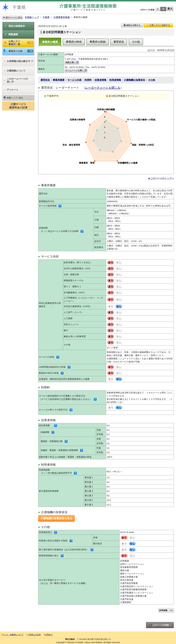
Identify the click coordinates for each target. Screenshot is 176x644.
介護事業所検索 (62, 17)
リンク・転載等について (12, 635)
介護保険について (15, 71)
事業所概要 (59, 80)
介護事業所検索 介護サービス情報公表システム (88, 7)
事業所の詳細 (98, 42)
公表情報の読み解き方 (19, 61)
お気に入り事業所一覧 (18, 43)
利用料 (88, 80)
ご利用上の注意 (34, 635)
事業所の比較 (18, 51)
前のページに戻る (13, 17)
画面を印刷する (132, 25)
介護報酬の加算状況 (134, 80)
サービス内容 (75, 80)
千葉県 (46, 17)
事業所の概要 (50, 42)
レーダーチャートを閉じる (103, 88)
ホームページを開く (76, 70)
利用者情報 (115, 80)
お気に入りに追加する (158, 25)
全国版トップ (32, 17)
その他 (136, 42)
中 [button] (158, 9)
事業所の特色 (74, 42)
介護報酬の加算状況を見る (56, 518)
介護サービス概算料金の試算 (18, 106)
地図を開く (72, 62)
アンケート (12, 90)
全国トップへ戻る (13, 98)
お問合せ (48, 635)
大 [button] (163, 9)
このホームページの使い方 (16, 80)
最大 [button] (170, 9)
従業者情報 (100, 80)
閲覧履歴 (12, 34)
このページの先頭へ (160, 625)
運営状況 (119, 42)
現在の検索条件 (15, 26)
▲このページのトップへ (161, 178)
